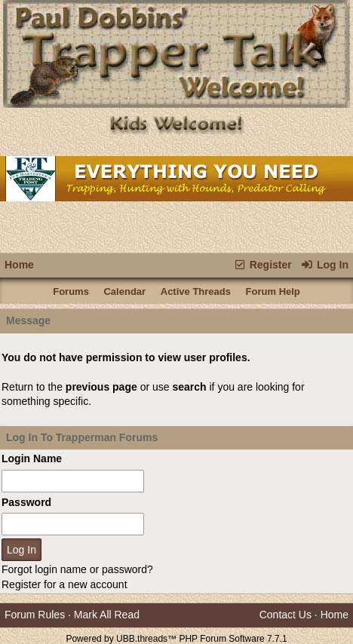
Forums (71, 291)
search (189, 387)
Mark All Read (107, 615)
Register (262, 265)
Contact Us (285, 615)
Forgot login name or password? (77, 569)
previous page (101, 387)
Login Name (32, 458)
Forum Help (273, 291)
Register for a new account (64, 584)
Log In (325, 265)
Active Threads (196, 291)
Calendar (124, 291)
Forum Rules (35, 615)
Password (26, 502)
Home (19, 265)
